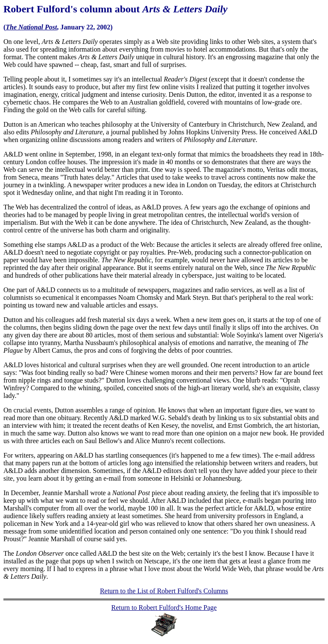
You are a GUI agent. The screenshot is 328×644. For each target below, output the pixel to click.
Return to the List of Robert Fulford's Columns (164, 591)
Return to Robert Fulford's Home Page (164, 608)
